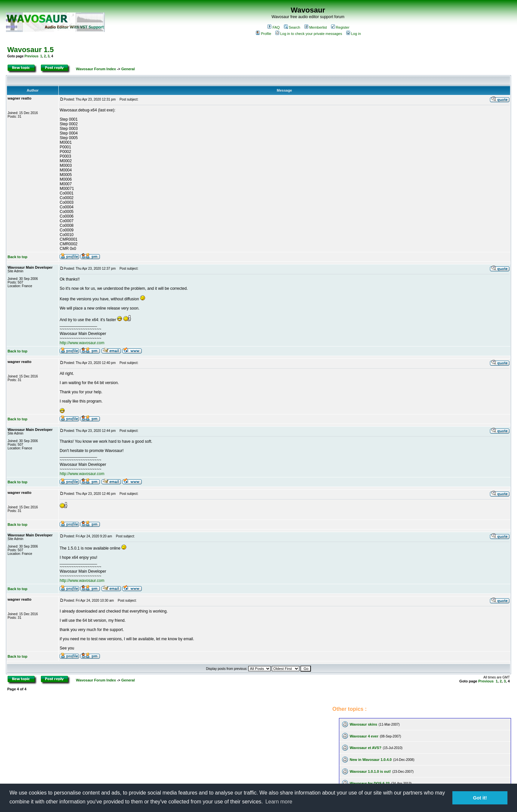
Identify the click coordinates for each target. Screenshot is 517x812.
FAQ (274, 27)
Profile (263, 34)
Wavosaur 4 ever (364, 736)
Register (340, 27)
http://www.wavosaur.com (82, 343)
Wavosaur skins (363, 724)
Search (292, 27)
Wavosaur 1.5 (30, 50)
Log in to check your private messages (309, 34)
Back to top (17, 257)
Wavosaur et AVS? (365, 748)
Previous (31, 56)
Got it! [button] (480, 798)
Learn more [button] (279, 802)
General (128, 69)
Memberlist (316, 27)
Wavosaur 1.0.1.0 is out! (370, 771)
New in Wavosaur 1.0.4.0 (370, 760)
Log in (354, 34)
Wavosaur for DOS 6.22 (369, 783)
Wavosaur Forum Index (96, 69)
